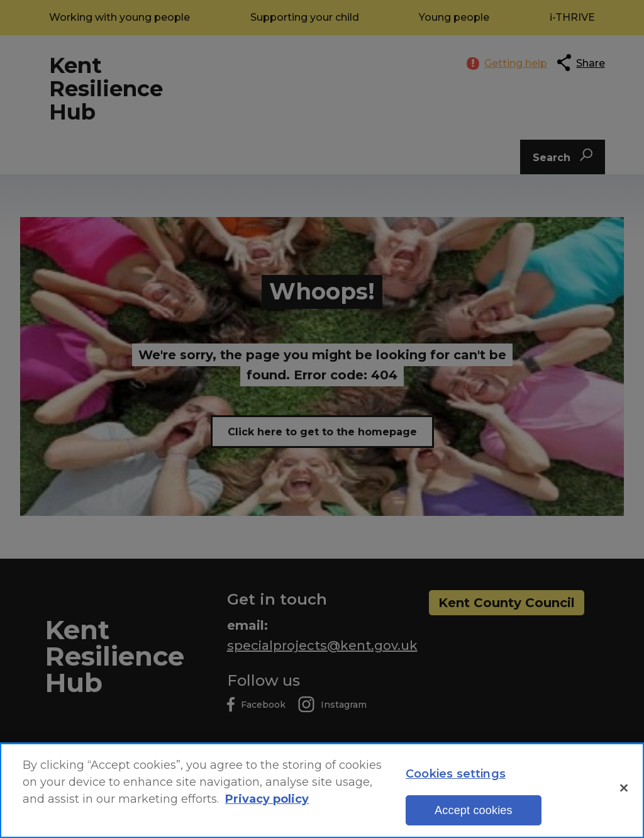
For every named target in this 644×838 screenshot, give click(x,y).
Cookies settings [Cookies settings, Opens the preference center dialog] (456, 776)
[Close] (624, 790)
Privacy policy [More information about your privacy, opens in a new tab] (267, 801)
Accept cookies (474, 812)
